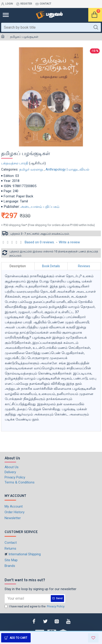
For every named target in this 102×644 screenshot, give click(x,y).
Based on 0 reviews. (40, 242)
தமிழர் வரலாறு (31, 169)
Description (18, 266)
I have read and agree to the (35, 606)
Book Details (51, 266)
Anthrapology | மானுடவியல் (67, 169)
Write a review (69, 242)
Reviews (84, 266)
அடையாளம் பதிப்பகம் (40, 207)
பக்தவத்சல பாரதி (15, 163)
